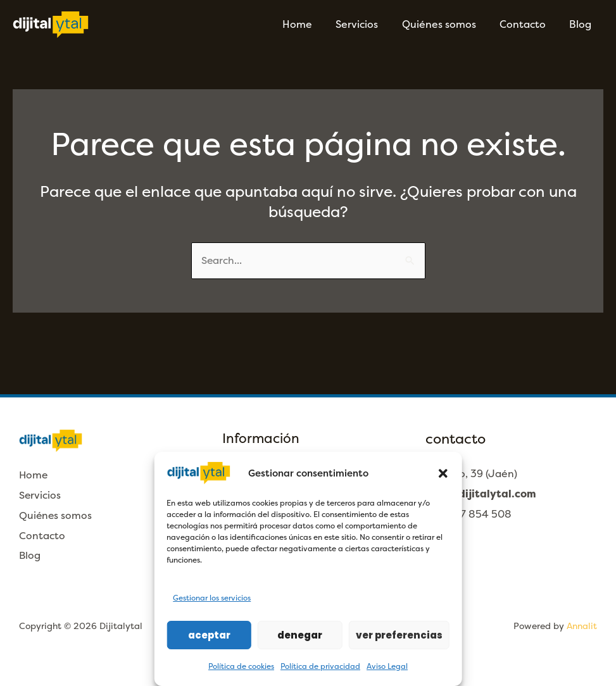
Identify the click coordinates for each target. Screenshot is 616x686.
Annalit (581, 626)
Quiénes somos (447, 24)
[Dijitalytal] (51, 24)
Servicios (369, 24)
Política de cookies (241, 666)
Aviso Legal (387, 666)
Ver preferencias (399, 635)
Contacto (528, 24)
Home (312, 24)
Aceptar (209, 635)
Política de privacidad (320, 666)
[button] (443, 473)
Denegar (300, 635)
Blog (582, 24)
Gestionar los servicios (212, 598)
